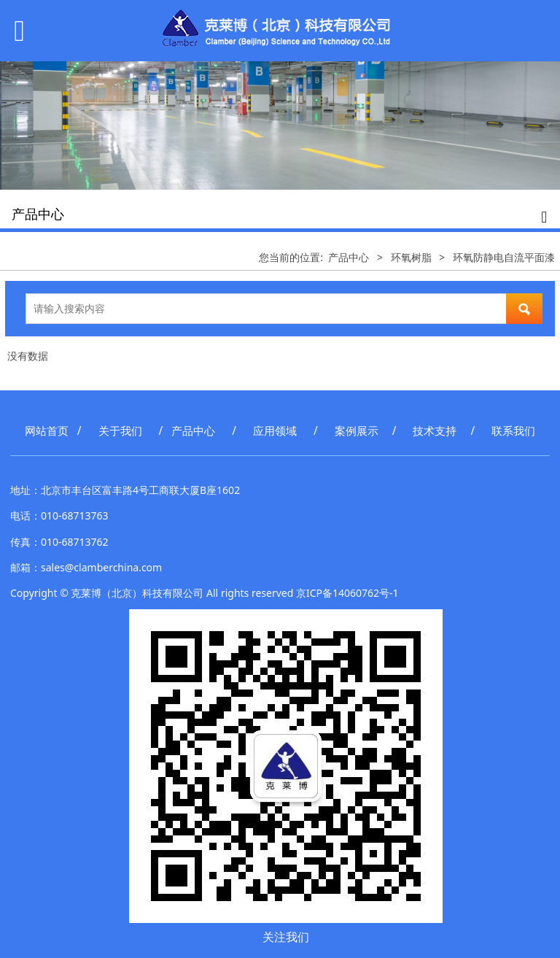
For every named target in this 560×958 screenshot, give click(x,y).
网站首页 (47, 431)
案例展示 (357, 431)
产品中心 (349, 257)
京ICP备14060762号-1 (347, 593)
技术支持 (435, 431)
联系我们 (513, 431)
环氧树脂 (411, 257)
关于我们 (120, 431)
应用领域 (275, 431)
